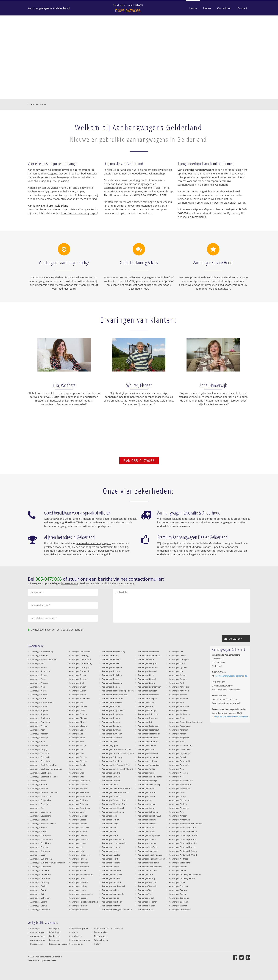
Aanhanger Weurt (177, 792)
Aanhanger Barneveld (40, 757)
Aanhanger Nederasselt (148, 652)
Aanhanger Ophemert (148, 738)
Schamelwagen (101, 940)
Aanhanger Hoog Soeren (113, 710)
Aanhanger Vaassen (178, 675)
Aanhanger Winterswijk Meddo (183, 843)
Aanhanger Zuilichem (179, 902)
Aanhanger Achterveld (40, 671)
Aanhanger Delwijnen (40, 898)
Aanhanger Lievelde (111, 855)
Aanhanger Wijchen (178, 804)
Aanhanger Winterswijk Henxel (183, 831)
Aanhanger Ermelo (78, 765)
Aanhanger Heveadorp (112, 683)
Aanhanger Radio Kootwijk (150, 777)
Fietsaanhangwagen (58, 944)
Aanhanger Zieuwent (179, 890)
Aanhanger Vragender (179, 738)
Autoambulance (38, 936)
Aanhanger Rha (145, 800)
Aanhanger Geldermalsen (81, 796)
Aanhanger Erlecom (78, 761)
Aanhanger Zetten (177, 882)
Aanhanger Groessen (79, 831)
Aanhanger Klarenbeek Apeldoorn (117, 788)
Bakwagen (54, 928)
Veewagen (118, 928)
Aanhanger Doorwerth (79, 671)
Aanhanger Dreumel (78, 679)
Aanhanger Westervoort (180, 788)
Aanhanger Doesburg (79, 655)
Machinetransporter (81, 940)
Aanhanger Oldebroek (148, 714)
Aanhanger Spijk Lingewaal (150, 855)
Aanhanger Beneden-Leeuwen (44, 792)
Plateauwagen (101, 936)
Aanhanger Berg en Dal (41, 800)
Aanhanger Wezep (177, 796)
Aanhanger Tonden (147, 906)
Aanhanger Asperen (39, 734)
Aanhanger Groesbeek (79, 827)
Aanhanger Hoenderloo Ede (115, 695)
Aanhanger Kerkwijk (111, 777)
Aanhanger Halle (77, 851)
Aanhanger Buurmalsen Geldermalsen (48, 863)
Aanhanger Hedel (77, 878)
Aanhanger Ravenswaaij (149, 784)
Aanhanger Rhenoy (147, 808)
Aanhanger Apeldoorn (40, 718)
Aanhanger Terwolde (147, 886)
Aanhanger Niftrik (146, 675)
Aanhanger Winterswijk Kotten (183, 839)
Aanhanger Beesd (38, 781)
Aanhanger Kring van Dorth (114, 804)
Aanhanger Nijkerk (146, 683)
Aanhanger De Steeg (40, 882)
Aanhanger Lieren (110, 851)
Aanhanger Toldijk (146, 898)
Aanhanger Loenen (111, 867)
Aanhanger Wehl (177, 769)
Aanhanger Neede (146, 659)
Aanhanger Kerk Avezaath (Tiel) (116, 765)
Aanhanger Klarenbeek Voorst (116, 792)
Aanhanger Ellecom (78, 726)
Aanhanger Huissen (111, 722)
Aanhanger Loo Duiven (112, 874)
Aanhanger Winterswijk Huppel (183, 835)
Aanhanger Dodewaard (80, 652)
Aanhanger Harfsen (78, 859)
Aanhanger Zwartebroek (180, 910)
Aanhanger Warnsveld (179, 765)
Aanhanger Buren (38, 855)
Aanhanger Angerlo (39, 714)
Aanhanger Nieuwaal (147, 671)
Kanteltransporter (80, 928)
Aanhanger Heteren (111, 671)
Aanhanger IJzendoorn (112, 738)
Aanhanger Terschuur (148, 882)
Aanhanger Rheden (147, 804)
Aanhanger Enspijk (78, 745)
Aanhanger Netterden (148, 667)
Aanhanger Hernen (111, 655)
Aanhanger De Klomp (40, 878)
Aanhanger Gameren (79, 784)
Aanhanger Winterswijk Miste (182, 847)
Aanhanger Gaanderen (79, 781)
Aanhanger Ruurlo (146, 831)
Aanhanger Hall (76, 847)
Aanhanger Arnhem (39, 726)
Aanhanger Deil (37, 894)
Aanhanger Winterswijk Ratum (183, 851)
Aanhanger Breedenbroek (42, 839)
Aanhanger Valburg (178, 679)
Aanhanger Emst (77, 741)
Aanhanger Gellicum (78, 800)
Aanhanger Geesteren (79, 792)
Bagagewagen (37, 944)
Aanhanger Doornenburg (81, 663)
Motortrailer (77, 944)
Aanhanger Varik (177, 683)
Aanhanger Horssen (111, 718)
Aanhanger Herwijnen (112, 667)
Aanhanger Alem (38, 687)
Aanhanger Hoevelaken (113, 702)
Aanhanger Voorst (177, 718)
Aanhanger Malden (111, 890)
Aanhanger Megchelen (112, 902)
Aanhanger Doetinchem (80, 659)
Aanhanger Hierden (111, 687)
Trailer (97, 944)
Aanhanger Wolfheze (179, 859)
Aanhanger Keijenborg (112, 757)
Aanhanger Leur (109, 831)
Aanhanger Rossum (147, 820)
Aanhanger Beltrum (39, 784)
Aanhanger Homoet (111, 706)
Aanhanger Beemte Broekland (44, 777)
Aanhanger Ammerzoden (42, 702)
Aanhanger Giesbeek (79, 816)
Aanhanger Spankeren (148, 851)
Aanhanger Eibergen (78, 718)
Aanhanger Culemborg (41, 867)
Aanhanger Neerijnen (148, 663)
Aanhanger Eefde (77, 710)
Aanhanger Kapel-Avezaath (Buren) (118, 753)
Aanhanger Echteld (78, 695)
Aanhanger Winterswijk (180, 820)
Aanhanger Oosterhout (148, 730)
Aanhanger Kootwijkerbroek (115, 800)
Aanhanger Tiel (145, 894)
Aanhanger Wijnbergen (180, 808)
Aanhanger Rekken (147, 788)
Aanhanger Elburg (77, 722)
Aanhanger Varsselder (179, 687)
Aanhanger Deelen (39, 886)
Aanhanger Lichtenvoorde (114, 843)
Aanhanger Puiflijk (146, 769)
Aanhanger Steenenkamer (150, 867)
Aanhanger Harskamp (79, 867)
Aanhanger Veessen (178, 695)
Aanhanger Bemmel (39, 788)
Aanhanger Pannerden (148, 757)
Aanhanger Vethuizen (179, 706)
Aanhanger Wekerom (179, 773)
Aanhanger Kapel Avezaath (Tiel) (117, 749)
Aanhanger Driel (77, 683)
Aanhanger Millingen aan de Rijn (117, 910)
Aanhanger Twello (177, 655)
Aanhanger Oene (146, 706)
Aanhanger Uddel (177, 663)
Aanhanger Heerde (78, 890)
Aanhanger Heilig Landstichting (83, 902)
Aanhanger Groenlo (78, 824)
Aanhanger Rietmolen (148, 812)
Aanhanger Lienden (111, 847)
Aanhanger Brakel (38, 831)
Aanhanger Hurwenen (112, 734)
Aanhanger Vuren (177, 741)
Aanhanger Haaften (78, 835)
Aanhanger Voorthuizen (180, 726)
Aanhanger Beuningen (41, 812)
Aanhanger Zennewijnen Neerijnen (185, 874)
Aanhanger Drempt (78, 675)
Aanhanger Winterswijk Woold (183, 855)
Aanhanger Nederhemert (149, 655)
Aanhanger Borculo (39, 820)
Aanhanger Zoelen (177, 894)
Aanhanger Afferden (39, 683)
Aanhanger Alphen (39, 695)
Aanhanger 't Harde (39, 655)
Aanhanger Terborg (147, 878)
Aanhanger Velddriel (178, 698)
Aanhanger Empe (77, 738)
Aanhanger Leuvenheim (113, 839)
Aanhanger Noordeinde (149, 695)
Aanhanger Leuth (110, 835)
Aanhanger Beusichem (41, 816)
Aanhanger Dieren (39, 906)
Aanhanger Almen (38, 691)
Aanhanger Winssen (178, 816)
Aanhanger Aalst (38, 663)
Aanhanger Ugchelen (179, 667)
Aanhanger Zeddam (178, 867)
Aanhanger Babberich (40, 745)
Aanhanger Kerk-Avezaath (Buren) (117, 769)
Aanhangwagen (37, 932)
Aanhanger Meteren (111, 906)
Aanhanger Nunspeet (148, 698)
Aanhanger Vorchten (179, 730)
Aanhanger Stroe (146, 874)
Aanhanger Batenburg (40, 761)
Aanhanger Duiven (78, 691)
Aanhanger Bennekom (41, 796)
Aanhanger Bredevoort (41, 835)
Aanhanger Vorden (178, 734)
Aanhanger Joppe (110, 745)
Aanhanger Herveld (111, 659)
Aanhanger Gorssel (78, 820)
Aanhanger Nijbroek (147, 679)
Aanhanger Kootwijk (111, 796)
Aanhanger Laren (110, 816)
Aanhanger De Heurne (40, 874)
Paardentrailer (101, 932)
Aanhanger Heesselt (78, 898)
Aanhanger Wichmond (179, 800)
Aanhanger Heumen (111, 679)
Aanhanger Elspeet (78, 730)
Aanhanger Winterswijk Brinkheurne (186, 824)
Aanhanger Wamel (177, 757)
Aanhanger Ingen (110, 741)
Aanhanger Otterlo (146, 749)
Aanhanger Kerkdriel (111, 773)
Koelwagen (77, 936)
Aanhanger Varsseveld (179, 691)
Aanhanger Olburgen (148, 710)
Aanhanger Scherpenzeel (149, 835)
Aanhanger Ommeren (148, 718)
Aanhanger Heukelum (112, 675)
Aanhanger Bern (38, 808)
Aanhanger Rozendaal (148, 824)
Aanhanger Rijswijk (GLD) (149, 816)
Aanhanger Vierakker (179, 710)
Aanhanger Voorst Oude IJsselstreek (185, 722)
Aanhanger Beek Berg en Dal (43, 765)
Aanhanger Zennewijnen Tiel (182, 878)
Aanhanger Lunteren (111, 882)
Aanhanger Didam (39, 902)
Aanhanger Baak (38, 741)
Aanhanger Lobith (110, 859)
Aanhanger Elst (76, 734)
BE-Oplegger (55, 932)
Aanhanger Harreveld (79, 863)
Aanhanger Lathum (111, 820)
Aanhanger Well (176, 777)
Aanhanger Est (76, 769)
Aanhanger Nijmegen (148, 691)
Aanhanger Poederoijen (149, 765)
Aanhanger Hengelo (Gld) (113, 652)
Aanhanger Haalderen (79, 839)
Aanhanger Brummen (40, 851)
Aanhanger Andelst (39, 706)
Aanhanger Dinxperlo (40, 910)
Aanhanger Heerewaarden (81, 894)
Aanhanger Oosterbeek (148, 726)
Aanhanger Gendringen (80, 808)
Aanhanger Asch (38, 730)
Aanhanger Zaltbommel (180, 863)
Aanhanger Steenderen (148, 863)
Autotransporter (38, 940)
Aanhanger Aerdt (38, 679)
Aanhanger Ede (76, 702)
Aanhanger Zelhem (178, 870)
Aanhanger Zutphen (178, 906)
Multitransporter (102, 928)
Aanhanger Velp (176, 702)
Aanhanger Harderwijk (79, 855)
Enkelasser (54, 940)
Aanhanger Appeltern (40, 722)
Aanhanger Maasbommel (113, 886)
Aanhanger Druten (78, 687)
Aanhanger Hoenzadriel (113, 698)
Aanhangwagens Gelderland (49, 8)
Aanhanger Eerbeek (78, 714)
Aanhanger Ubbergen (179, 659)
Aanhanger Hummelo (112, 730)
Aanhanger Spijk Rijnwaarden (151, 859)
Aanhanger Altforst (39, 698)
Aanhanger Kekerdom (112, 761)
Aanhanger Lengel (110, 824)
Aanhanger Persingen (148, 761)
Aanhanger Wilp (176, 812)
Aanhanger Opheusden (149, 741)
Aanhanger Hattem (78, 870)
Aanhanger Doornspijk (79, 667)
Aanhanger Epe (76, 749)
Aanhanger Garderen (79, 788)
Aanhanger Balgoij (39, 749)
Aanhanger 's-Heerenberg (42, 652)
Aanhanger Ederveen (79, 706)
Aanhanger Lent (109, 827)
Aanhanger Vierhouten (180, 714)
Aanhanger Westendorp (180, 784)
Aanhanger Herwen (111, 663)
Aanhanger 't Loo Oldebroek (43, 659)
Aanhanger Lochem (111, 863)
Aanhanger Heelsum (78, 882)
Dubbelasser (55, 936)
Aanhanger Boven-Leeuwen (43, 824)
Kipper (75, 932)
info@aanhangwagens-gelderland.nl (231, 676)
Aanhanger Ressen (146, 796)
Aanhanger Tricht (146, 910)
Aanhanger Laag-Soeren (113, 812)
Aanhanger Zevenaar (179, 886)
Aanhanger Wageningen (180, 753)
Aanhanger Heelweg (78, 886)
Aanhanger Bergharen (40, 804)
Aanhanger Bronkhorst (41, 843)
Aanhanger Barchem (40, 753)
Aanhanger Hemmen (79, 910)
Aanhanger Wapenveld (180, 761)
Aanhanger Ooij (145, 722)
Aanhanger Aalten (38, 667)
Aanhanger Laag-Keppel (113, 808)
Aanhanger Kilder (110, 784)
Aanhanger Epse (77, 753)
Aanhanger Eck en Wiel (80, 698)
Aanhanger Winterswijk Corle (182, 827)
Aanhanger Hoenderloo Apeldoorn (118, 691)
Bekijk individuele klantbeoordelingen (231, 717)
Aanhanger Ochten (147, 702)
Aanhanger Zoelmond (179, 898)
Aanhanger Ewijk (77, 777)
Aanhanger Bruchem (40, 847)
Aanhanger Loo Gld (111, 878)
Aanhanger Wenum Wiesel (181, 781)
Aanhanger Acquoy (39, 675)
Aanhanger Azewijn (39, 738)
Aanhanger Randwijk (147, 781)
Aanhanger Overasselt (148, 753)
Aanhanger (35, 928)
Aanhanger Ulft (176, 671)
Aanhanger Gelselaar (79, 804)
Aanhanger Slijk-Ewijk (148, 847)
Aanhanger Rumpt (146, 827)
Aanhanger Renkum (147, 792)
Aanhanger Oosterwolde (149, 734)
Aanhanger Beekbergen (41, 773)
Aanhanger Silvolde (147, 839)
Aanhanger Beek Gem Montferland (46, 769)
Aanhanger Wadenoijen (180, 749)
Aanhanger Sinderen (147, 843)
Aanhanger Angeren (39, 710)
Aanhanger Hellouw (78, 906)
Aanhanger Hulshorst (112, 726)
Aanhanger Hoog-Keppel (113, 714)
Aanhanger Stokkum (147, 870)
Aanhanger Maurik (110, 898)
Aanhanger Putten (146, 773)
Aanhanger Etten (77, 773)
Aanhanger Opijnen (147, 745)
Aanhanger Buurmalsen (41, 859)
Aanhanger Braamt (39, 827)
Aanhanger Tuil (176, 652)
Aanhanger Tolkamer (147, 902)
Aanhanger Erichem (78, 757)
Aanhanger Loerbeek (111, 870)
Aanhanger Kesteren (111, 781)
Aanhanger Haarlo (77, 843)
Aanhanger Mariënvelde (113, 894)
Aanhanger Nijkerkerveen (149, 687)
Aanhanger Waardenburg (181, 745)
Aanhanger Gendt (77, 812)
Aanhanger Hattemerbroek (81, 874)
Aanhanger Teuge (146, 890)
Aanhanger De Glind (40, 870)
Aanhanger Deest (38, 890)
